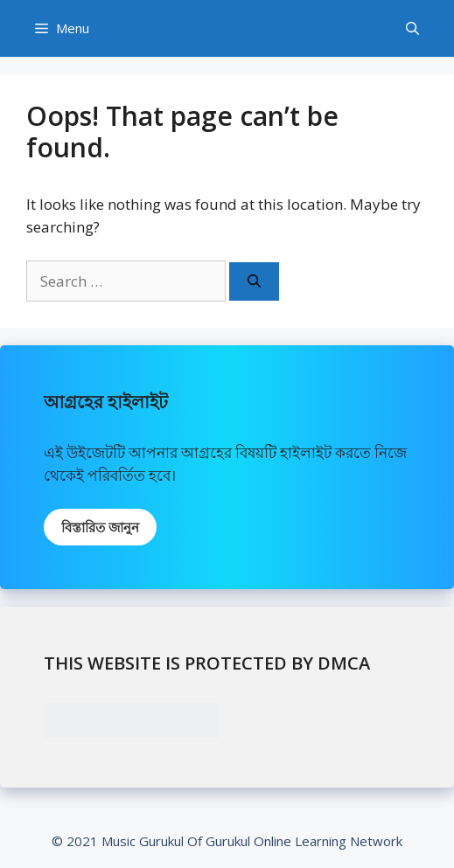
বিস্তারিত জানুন (100, 527)
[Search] (254, 282)
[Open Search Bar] (412, 28)
